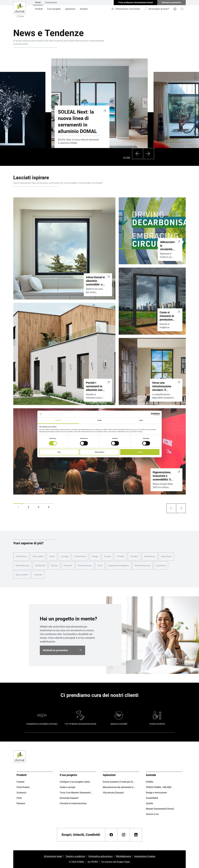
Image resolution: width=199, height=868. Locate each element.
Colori (52, 556)
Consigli (64, 556)
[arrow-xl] (171, 508)
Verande (38, 575)
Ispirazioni (70, 9)
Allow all (140, 452)
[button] (18, 507)
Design (95, 556)
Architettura (21, 556)
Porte (100, 566)
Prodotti (39, 9)
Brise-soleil (38, 556)
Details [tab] (99, 420)
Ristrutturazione (142, 566)
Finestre (121, 556)
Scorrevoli (161, 566)
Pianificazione (85, 566)
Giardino (134, 556)
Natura (54, 566)
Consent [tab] (58, 420)
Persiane (68, 566)
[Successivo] (149, 154)
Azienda (84, 9)
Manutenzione (23, 566)
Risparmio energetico (119, 566)
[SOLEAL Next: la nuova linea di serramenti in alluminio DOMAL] (105, 111)
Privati (38, 2)
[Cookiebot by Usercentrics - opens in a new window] (148, 414)
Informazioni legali (53, 856)
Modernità (40, 566)
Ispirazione (166, 556)
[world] (175, 9)
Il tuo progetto (54, 9)
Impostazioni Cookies (145, 856)
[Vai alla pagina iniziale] (19, 10)
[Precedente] (138, 154)
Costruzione (80, 556)
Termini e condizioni (75, 856)
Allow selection (99, 452)
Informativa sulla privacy (101, 856)
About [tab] (141, 420)
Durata (108, 556)
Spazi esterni (22, 575)
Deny (59, 452)
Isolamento (150, 556)
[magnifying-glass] (182, 9)
